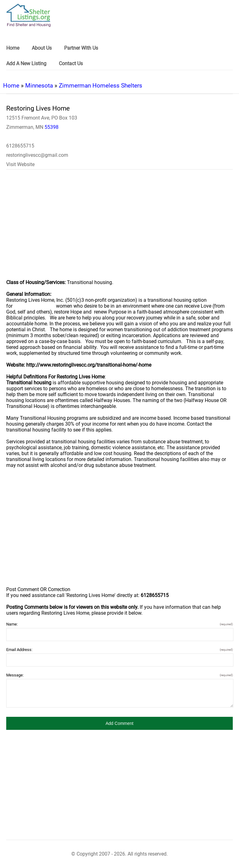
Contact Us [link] (71, 63)
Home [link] (13, 48)
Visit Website (20, 164)
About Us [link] (42, 48)
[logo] (29, 15)
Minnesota (39, 86)
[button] (119, 723)
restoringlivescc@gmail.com (37, 155)
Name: (119, 624)
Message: (119, 675)
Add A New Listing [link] (26, 63)
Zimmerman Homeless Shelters (101, 86)
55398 (52, 127)
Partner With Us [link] (81, 48)
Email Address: (119, 650)
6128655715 (20, 146)
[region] (119, 228)
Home (11, 86)
